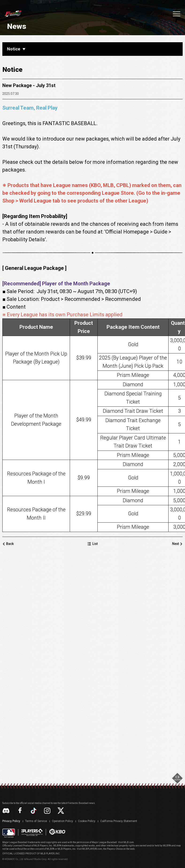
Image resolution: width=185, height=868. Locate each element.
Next (171, 681)
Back (15, 681)
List (96, 681)
